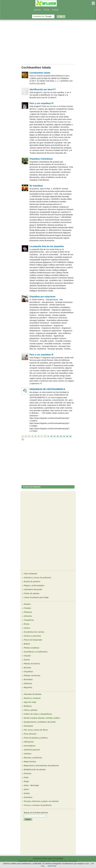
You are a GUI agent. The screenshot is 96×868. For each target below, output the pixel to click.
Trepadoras (29, 620)
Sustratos (28, 797)
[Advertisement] (48, 42)
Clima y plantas (31, 710)
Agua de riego (30, 702)
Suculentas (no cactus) (34, 632)
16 (70, 436)
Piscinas (28, 773)
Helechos (28, 683)
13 (61, 436)
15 (67, 436)
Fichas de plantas (32, 593)
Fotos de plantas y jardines (36, 738)
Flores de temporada (33, 640)
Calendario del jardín (33, 589)
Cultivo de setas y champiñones (38, 714)
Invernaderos (30, 746)
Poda (26, 777)
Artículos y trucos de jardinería (37, 578)
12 (58, 436)
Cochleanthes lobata (40, 73)
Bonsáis (27, 668)
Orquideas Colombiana (41, 159)
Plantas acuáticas (32, 648)
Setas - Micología (31, 785)
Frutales (27, 608)
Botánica (28, 706)
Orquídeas (28, 672)
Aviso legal (47, 858)
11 (54, 436)
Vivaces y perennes (32, 636)
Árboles (27, 604)
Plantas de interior (32, 664)
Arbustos (28, 616)
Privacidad (58, 858)
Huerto (27, 660)
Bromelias (28, 679)
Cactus (27, 628)
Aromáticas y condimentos (36, 652)
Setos (26, 789)
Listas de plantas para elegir (36, 597)
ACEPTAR (52, 866)
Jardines (28, 754)
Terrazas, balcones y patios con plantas (41, 801)
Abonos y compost (32, 698)
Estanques (28, 726)
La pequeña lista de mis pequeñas (47, 246)
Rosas (27, 624)
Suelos (27, 793)
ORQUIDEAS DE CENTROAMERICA (47, 389)
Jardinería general (32, 750)
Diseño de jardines (32, 582)
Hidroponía (29, 742)
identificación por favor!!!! (43, 89)
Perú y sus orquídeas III (41, 355)
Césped (27, 656)
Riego (26, 781)
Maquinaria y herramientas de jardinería (41, 766)
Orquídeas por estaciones (43, 297)
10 (51, 436)
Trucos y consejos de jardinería (38, 805)
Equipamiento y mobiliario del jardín (40, 722)
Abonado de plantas (33, 694)
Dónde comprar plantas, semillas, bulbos (42, 718)
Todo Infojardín (30, 574)
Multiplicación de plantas (35, 770)
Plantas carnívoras (32, 676)
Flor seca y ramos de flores (36, 730)
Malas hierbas (30, 762)
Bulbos (27, 644)
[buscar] (43, 16)
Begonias (28, 687)
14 (64, 436)
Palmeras (28, 612)
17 (23, 439)
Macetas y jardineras (33, 758)
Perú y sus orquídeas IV (41, 103)
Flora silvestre (30, 734)
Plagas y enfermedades (34, 585)
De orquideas (36, 186)
